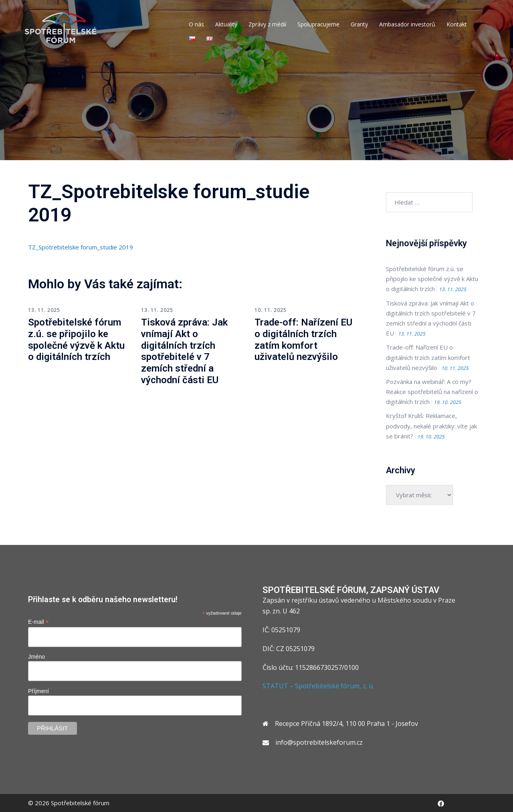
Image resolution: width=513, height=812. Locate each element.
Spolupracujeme (318, 24)
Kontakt (457, 24)
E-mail (38, 622)
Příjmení (38, 691)
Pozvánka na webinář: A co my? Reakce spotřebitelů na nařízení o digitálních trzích (432, 392)
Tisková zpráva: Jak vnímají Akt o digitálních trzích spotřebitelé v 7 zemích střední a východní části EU (184, 351)
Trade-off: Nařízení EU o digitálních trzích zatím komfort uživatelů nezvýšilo (303, 340)
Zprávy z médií (267, 24)
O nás (196, 24)
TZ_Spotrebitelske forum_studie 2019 (81, 247)
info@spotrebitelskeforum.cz (319, 742)
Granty (359, 24)
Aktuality (226, 24)
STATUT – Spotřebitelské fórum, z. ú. (318, 686)
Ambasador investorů (407, 24)
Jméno (36, 657)
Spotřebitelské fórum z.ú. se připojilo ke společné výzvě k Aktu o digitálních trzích (76, 340)
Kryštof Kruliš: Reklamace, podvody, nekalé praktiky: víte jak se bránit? (431, 426)
